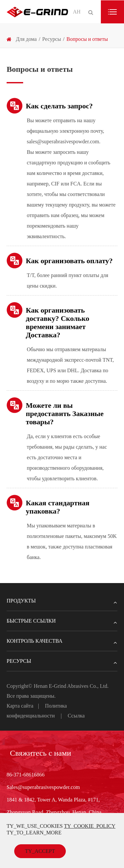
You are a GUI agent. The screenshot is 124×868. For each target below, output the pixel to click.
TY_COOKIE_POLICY (90, 826)
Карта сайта (20, 706)
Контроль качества (62, 641)
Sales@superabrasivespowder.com (43, 787)
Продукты (62, 601)
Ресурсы (52, 39)
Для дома (26, 39)
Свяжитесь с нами (41, 753)
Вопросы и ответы (87, 39)
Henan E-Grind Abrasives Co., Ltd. (71, 686)
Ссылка (76, 716)
